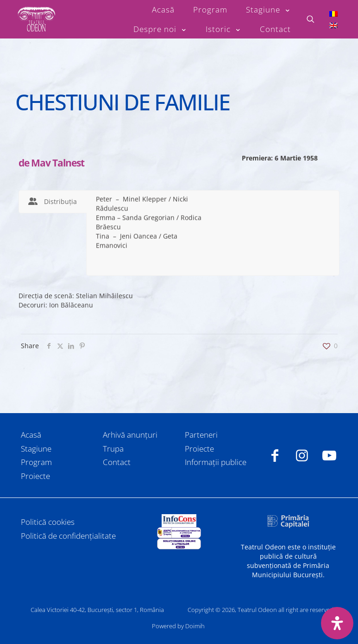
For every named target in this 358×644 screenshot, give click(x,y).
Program (36, 462)
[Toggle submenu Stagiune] (268, 10)
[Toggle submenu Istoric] (223, 29)
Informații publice (216, 462)
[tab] (53, 202)
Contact (117, 462)
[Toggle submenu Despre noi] (160, 29)
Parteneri (201, 435)
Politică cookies (48, 522)
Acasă (31, 435)
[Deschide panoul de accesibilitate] (337, 623)
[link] (179, 521)
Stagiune (36, 449)
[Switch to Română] (333, 13)
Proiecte (35, 476)
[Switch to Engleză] (333, 25)
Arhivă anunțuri (130, 435)
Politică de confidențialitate (68, 536)
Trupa (113, 449)
